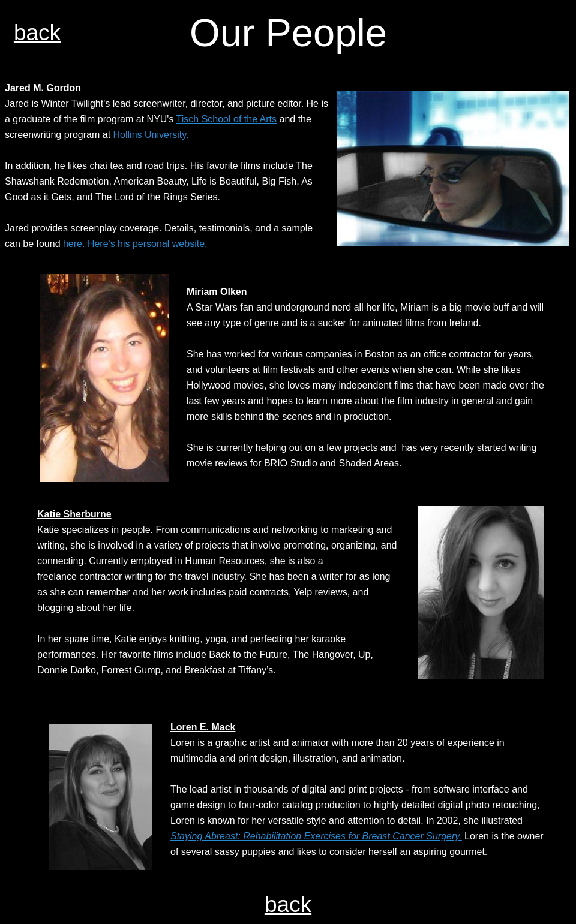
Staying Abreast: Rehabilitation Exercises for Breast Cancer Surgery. (316, 836)
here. (74, 244)
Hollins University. (151, 135)
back (37, 33)
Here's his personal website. (148, 244)
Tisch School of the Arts (226, 119)
